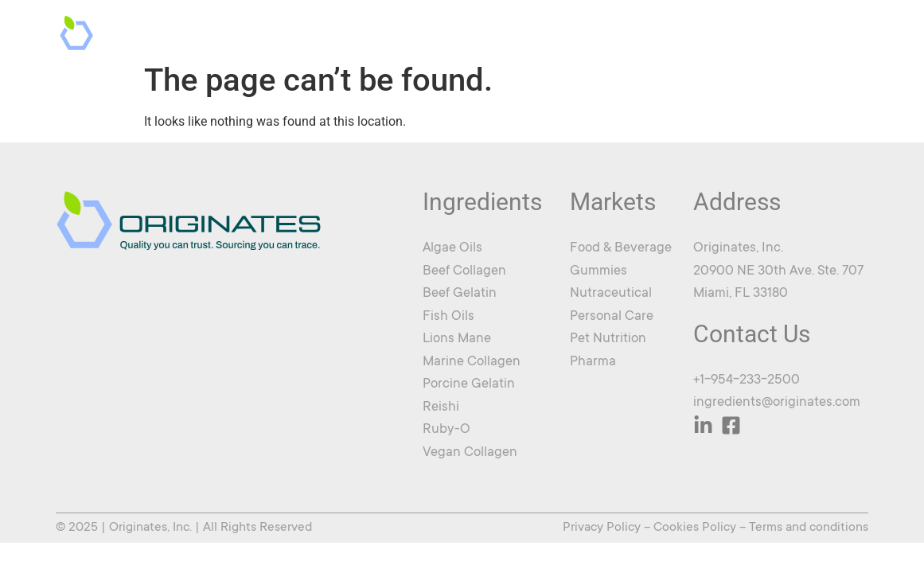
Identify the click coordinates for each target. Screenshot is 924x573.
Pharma (593, 363)
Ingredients (508, 31)
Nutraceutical (611, 294)
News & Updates (711, 31)
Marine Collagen (472, 363)
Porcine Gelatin (469, 385)
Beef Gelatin (460, 294)
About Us (608, 31)
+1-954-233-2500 (747, 381)
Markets (401, 31)
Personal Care (612, 317)
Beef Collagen (464, 272)
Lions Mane (457, 339)
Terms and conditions (809, 528)
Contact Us (821, 31)
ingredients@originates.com (777, 403)
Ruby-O (446, 430)
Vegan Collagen (470, 453)
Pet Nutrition (608, 339)
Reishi (441, 408)
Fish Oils (448, 317)
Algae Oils (452, 249)
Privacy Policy (602, 528)
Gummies (598, 272)
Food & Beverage (621, 249)
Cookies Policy (695, 528)
